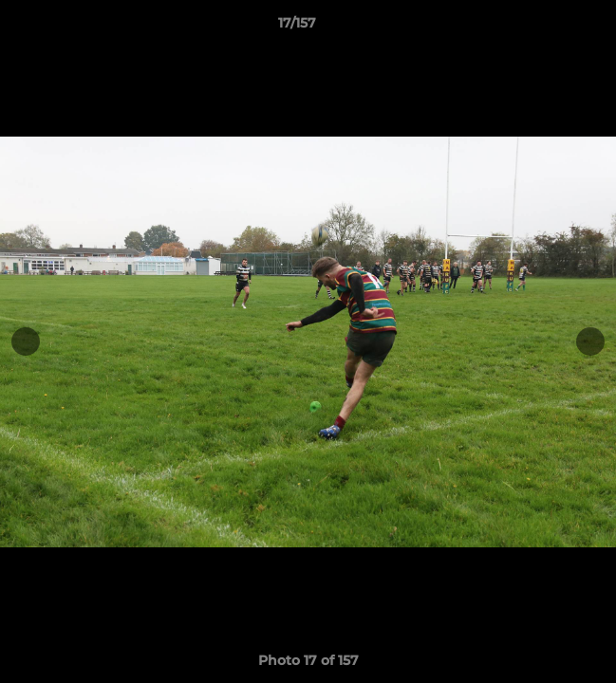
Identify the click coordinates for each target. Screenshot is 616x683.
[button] (548, 28)
